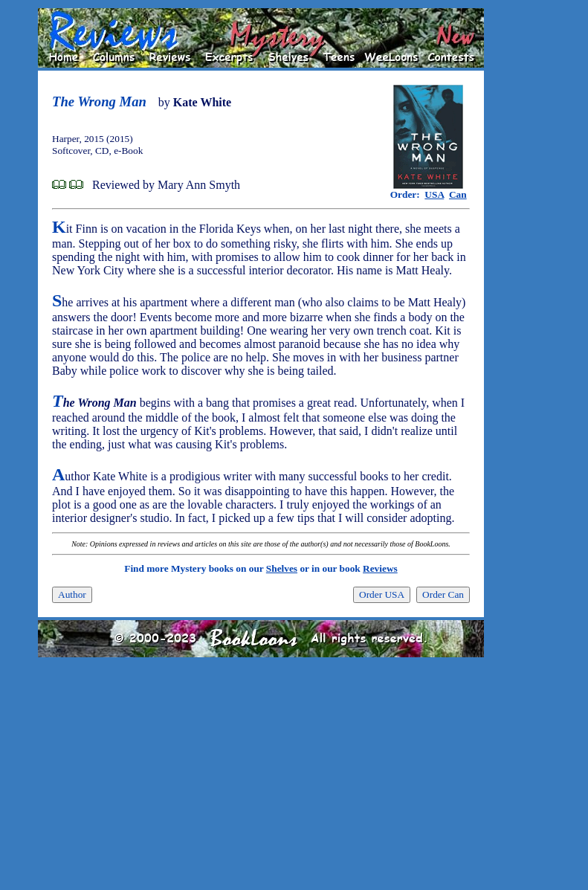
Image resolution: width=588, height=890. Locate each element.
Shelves (282, 568)
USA (434, 194)
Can (458, 194)
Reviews (380, 568)
